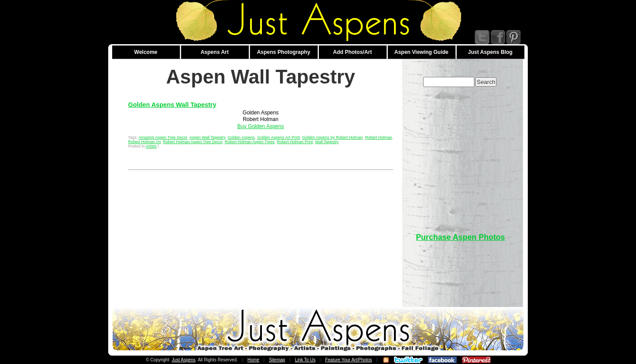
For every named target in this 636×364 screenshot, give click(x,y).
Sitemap (277, 360)
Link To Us (305, 360)
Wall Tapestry (327, 142)
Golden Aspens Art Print (278, 137)
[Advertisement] (461, 155)
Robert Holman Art (144, 142)
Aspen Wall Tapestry (208, 137)
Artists (151, 146)
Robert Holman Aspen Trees (250, 142)
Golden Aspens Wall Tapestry (172, 105)
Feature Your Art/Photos (348, 360)
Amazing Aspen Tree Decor (163, 137)
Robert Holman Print (295, 142)
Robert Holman (379, 137)
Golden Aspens (241, 137)
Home (253, 360)
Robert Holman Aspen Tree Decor (193, 142)
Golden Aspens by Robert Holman (332, 137)
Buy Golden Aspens (260, 126)
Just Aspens (184, 360)
